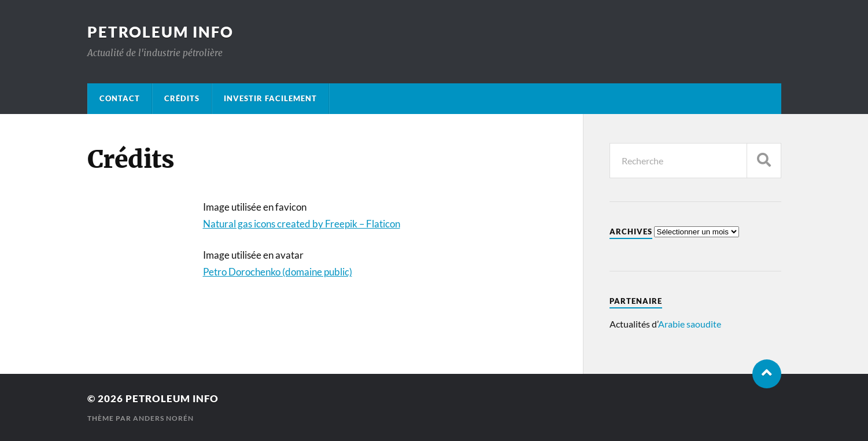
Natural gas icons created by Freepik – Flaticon (302, 224)
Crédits (182, 98)
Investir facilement (270, 98)
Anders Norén (163, 418)
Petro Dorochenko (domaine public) (278, 272)
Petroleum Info (160, 32)
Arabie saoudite (690, 324)
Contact (120, 98)
